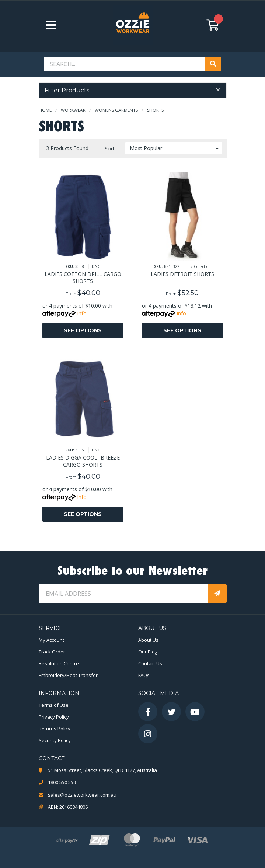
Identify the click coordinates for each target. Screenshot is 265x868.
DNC (96, 266)
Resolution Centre (59, 663)
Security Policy (55, 740)
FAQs (144, 675)
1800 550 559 (62, 782)
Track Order (52, 652)
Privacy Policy (54, 717)
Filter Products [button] (67, 90)
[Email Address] (124, 594)
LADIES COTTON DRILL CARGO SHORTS (83, 277)
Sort (110, 148)
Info (82, 313)
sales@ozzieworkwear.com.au (82, 795)
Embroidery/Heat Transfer (68, 675)
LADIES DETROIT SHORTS (182, 274)
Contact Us (150, 663)
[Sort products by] (174, 148)
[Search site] (213, 64)
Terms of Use (54, 705)
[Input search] (125, 64)
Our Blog (148, 652)
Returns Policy (55, 729)
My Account (51, 640)
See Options (83, 330)
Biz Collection (199, 266)
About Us (148, 640)
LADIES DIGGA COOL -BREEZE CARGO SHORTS (83, 461)
